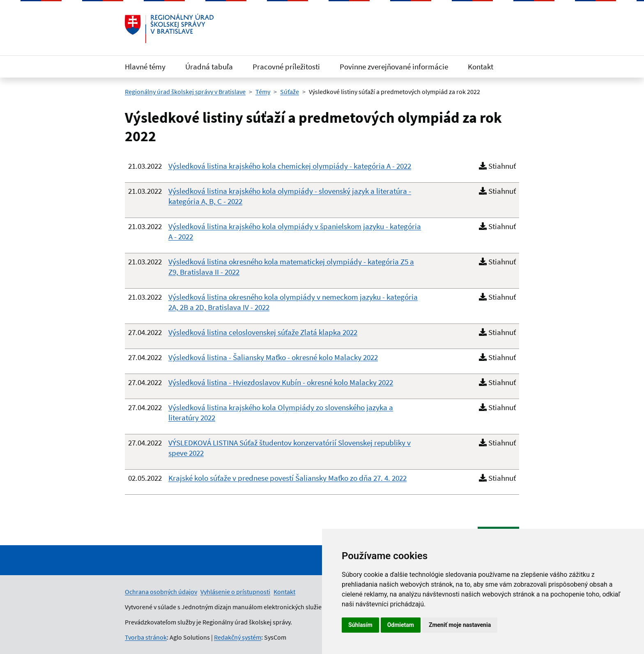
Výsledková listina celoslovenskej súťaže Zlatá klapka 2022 (263, 332)
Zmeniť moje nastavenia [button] (460, 625)
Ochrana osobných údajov (161, 592)
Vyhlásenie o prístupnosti (235, 592)
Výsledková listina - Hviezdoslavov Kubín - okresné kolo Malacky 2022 (281, 382)
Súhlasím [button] (360, 625)
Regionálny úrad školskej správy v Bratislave (185, 92)
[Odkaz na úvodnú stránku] (169, 28)
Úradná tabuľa (209, 67)
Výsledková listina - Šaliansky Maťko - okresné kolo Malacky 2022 (273, 357)
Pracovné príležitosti (286, 67)
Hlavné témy (145, 67)
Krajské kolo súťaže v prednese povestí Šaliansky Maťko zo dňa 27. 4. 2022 (287, 478)
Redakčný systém (238, 637)
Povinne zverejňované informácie (394, 67)
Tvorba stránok (146, 637)
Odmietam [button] (401, 625)
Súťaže (290, 92)
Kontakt (481, 67)
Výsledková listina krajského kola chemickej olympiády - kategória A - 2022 (290, 166)
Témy (263, 92)
